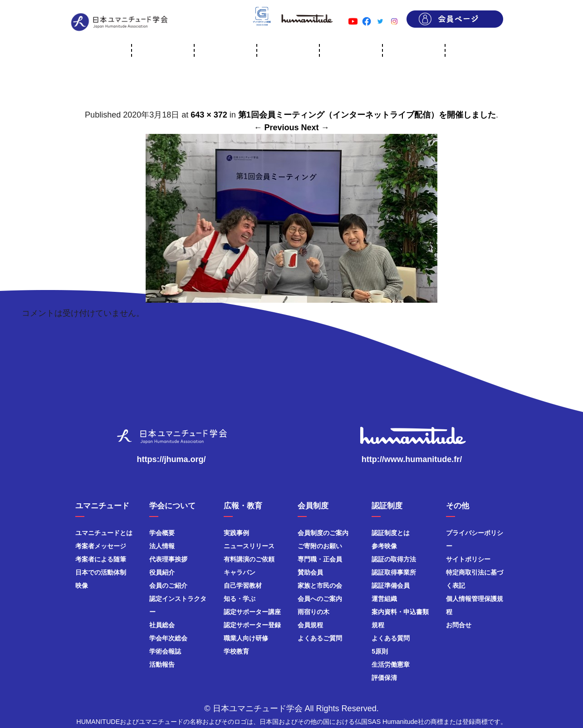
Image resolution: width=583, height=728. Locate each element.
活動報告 (162, 664)
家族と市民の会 (320, 585)
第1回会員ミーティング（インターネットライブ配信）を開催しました (367, 115)
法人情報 (162, 546)
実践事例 (236, 533)
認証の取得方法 (394, 559)
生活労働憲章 (391, 664)
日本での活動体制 (101, 572)
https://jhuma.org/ (171, 459)
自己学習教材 (243, 585)
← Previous (276, 128)
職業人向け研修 (246, 638)
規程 (378, 625)
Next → (315, 128)
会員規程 (310, 625)
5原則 (380, 651)
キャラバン (240, 572)
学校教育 (236, 651)
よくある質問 (391, 638)
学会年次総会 (168, 638)
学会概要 (162, 533)
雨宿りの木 (314, 612)
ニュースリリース (249, 546)
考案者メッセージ (101, 546)
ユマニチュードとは (104, 533)
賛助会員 (310, 572)
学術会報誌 (165, 651)
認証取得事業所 (394, 572)
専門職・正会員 (320, 559)
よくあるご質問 (320, 638)
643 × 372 (209, 115)
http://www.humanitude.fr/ (412, 459)
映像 (82, 585)
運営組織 (384, 599)
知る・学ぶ (240, 599)
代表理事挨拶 (168, 559)
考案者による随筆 (101, 559)
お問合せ (459, 625)
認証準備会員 (391, 585)
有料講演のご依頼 (249, 559)
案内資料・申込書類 (400, 612)
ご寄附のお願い (320, 546)
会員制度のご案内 (323, 533)
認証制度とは (391, 533)
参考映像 (384, 546)
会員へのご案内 (320, 599)
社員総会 (162, 625)
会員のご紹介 (168, 585)
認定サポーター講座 (252, 612)
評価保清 (384, 678)
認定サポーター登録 (252, 625)
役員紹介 (162, 572)
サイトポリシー (468, 559)
